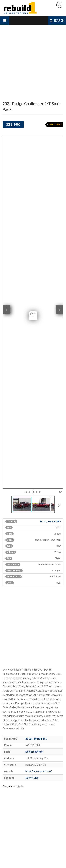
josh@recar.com (34, 440)
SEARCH (57, 20)
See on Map (32, 466)
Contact (28, 862)
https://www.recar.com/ (39, 459)
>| (40, 180)
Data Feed (38, 862)
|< (26, 180)
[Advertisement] (33, 63)
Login (54, 862)
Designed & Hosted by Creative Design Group (24, 853)
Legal (48, 862)
